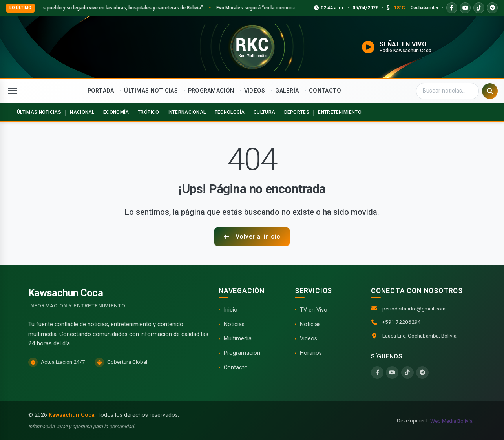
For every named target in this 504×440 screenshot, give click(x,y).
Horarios (311, 353)
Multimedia (238, 339)
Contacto (236, 368)
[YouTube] (392, 372)
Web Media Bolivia (451, 421)
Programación (242, 353)
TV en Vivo (314, 310)
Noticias (234, 324)
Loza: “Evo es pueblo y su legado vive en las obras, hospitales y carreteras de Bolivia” (121, 8)
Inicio (231, 310)
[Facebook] (377, 372)
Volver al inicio (252, 236)
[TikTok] (407, 372)
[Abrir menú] (13, 91)
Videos (309, 339)
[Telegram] (422, 372)
